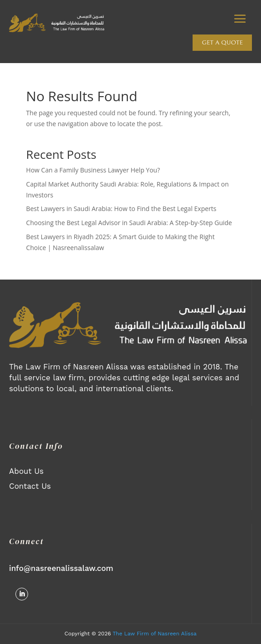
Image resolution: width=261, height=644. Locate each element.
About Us (26, 471)
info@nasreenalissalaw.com (61, 568)
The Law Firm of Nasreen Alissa (155, 634)
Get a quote (222, 43)
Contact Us (30, 486)
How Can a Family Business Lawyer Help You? (93, 170)
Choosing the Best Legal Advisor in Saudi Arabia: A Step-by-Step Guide (129, 223)
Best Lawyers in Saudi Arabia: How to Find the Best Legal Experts (121, 209)
